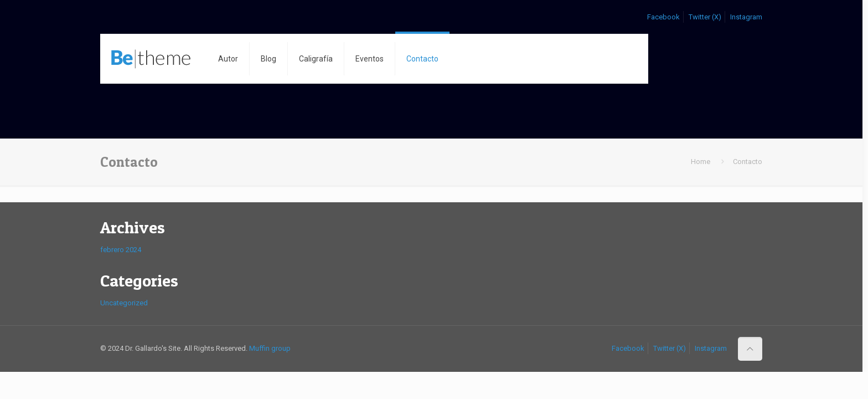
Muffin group (270, 348)
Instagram (746, 17)
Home (701, 162)
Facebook (663, 17)
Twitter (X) (705, 17)
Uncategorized (124, 303)
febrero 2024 (121, 250)
